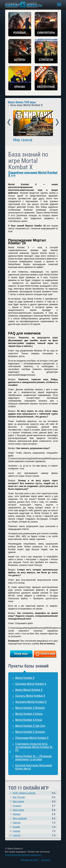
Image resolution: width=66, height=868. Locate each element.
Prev (9, 122)
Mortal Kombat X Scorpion (30, 732)
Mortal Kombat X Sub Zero (30, 726)
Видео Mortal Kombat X (29, 690)
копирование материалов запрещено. (24, 855)
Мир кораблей (20, 818)
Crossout (17, 806)
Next (57, 122)
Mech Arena (18, 810)
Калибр (16, 827)
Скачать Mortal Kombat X (30, 696)
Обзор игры (21, 654)
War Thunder (19, 797)
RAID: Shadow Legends (24, 793)
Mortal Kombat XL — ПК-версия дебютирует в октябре (33, 758)
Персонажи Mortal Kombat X (32, 738)
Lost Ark (17, 835)
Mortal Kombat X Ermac (29, 720)
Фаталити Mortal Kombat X (31, 702)
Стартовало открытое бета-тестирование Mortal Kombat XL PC (34, 747)
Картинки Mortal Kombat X (31, 684)
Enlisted (17, 831)
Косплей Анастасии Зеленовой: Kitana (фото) (34, 767)
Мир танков (23, 140)
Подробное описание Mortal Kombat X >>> (33, 174)
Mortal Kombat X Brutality (30, 708)
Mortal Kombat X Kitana (29, 714)
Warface (17, 814)
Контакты (46, 860)
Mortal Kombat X (25, 678)
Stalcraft (17, 823)
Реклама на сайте (30, 860)
